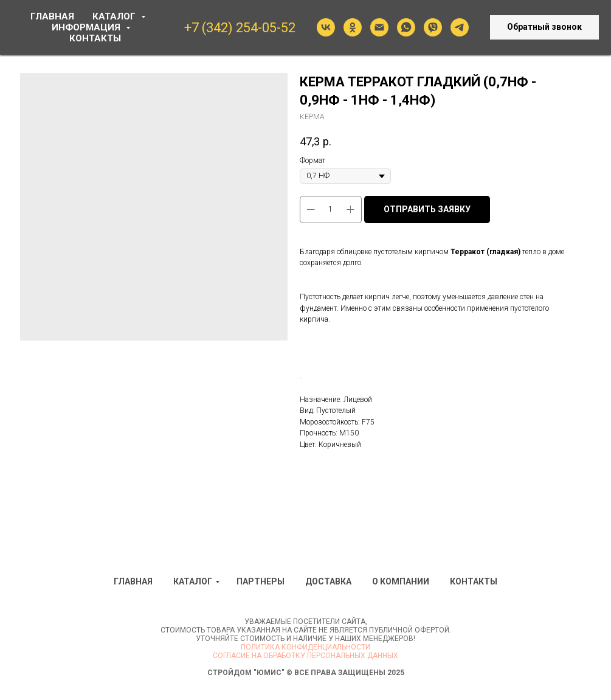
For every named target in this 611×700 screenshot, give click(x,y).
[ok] (353, 27)
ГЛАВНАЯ (52, 16)
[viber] (433, 27)
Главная (133, 581)
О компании (401, 581)
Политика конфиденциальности (305, 647)
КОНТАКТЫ (95, 38)
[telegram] (460, 27)
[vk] (326, 27)
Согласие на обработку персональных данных (305, 656)
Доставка (328, 581)
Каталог (193, 581)
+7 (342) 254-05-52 (240, 28)
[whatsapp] (406, 27)
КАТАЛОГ (115, 16)
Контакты (474, 581)
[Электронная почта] (379, 27)
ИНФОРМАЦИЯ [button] (87, 27)
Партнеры (261, 581)
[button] (544, 27)
